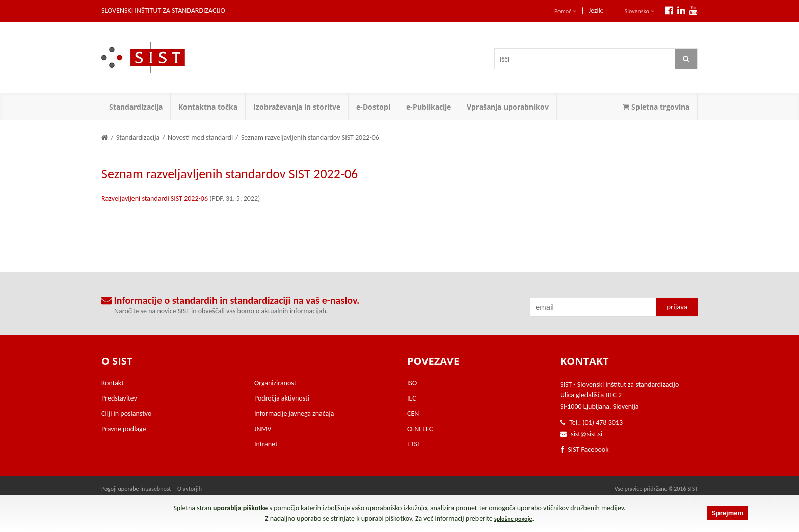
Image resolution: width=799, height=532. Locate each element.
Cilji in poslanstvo (126, 414)
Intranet (266, 444)
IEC (412, 398)
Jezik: (596, 10)
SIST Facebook (584, 450)
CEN (413, 414)
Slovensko (640, 11)
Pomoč (566, 11)
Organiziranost (275, 383)
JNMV (263, 429)
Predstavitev (119, 398)
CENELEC (420, 429)
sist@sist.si (587, 434)
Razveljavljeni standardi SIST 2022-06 (155, 198)
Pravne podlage (124, 429)
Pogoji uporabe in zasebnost (136, 489)
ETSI (413, 444)
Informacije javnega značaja (294, 414)
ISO (412, 383)
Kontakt (113, 383)
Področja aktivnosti (282, 398)
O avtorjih (190, 489)
